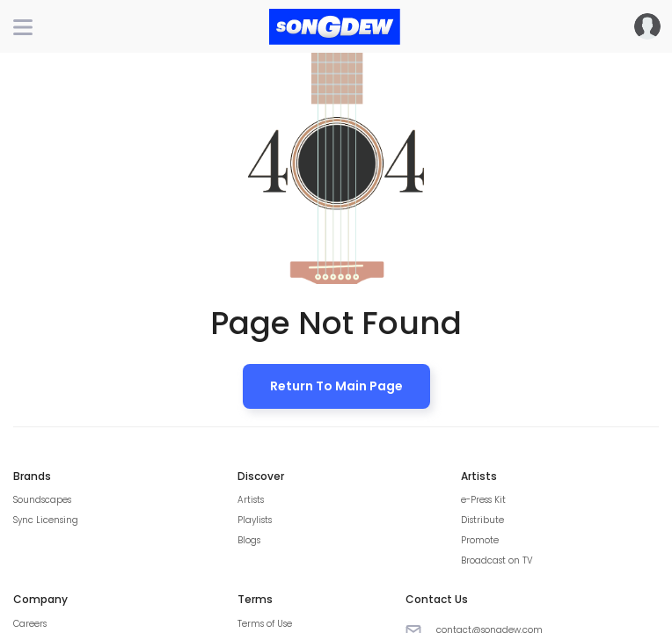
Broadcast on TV (497, 560)
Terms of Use (265, 624)
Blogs (249, 540)
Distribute (482, 520)
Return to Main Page (336, 386)
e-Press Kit (483, 500)
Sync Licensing (46, 520)
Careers (30, 624)
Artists (251, 500)
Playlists (255, 520)
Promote (480, 540)
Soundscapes (42, 500)
